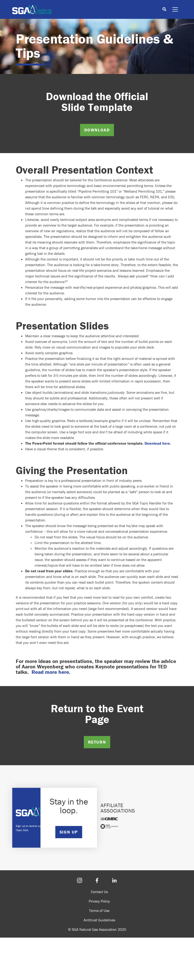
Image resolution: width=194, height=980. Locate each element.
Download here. (158, 443)
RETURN (97, 742)
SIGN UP (69, 832)
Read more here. (51, 672)
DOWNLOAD (97, 130)
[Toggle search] (164, 10)
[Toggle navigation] (175, 9)
